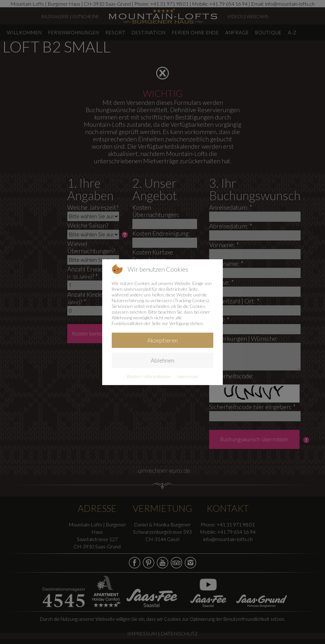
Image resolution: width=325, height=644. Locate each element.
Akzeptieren (162, 340)
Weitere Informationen (149, 376)
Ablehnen (162, 360)
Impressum (187, 376)
